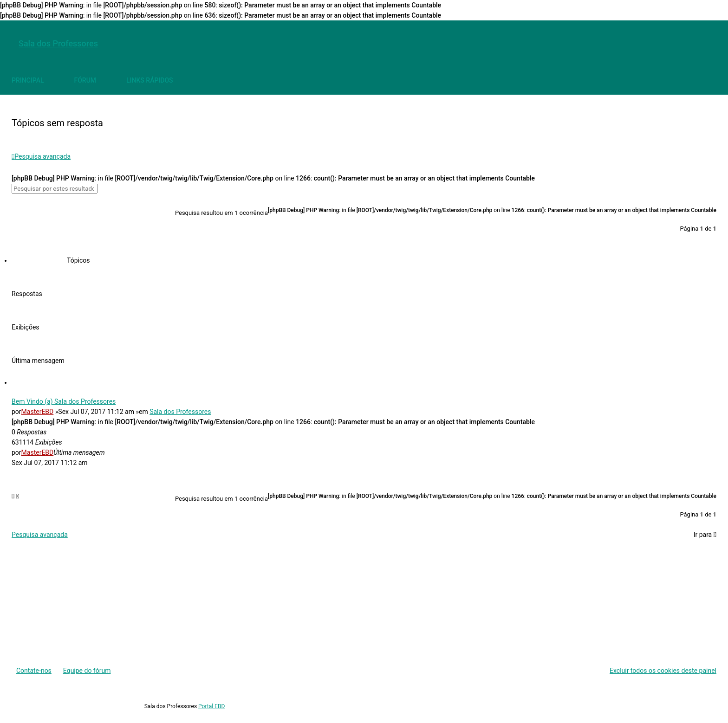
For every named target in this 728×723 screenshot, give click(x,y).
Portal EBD (211, 706)
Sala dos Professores (180, 412)
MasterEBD (38, 412)
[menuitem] (707, 44)
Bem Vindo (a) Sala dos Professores (64, 401)
